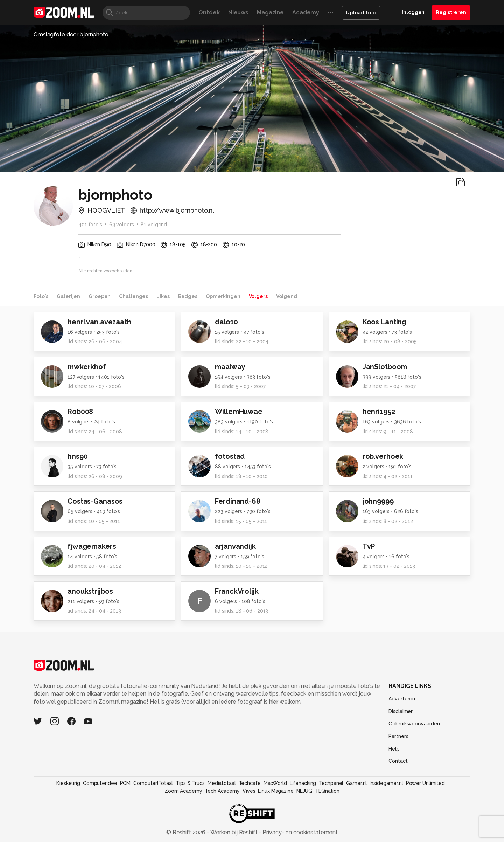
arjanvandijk (235, 546)
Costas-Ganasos (95, 501)
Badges (188, 296)
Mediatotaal (222, 783)
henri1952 (379, 412)
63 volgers (122, 225)
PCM (125, 783)
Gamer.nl (356, 783)
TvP (369, 546)
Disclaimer (401, 711)
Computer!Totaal (153, 783)
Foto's (41, 296)
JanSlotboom (385, 367)
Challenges (134, 296)
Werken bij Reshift (234, 832)
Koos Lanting (385, 322)
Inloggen (413, 12)
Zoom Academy (183, 791)
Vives (249, 791)
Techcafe (250, 783)
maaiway (230, 367)
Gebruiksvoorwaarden (414, 724)
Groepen (100, 296)
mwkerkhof (87, 367)
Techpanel (331, 783)
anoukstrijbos (90, 591)
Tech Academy (222, 791)
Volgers (258, 296)
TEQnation (327, 791)
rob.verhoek (383, 456)
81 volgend (154, 225)
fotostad (230, 456)
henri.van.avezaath (99, 322)
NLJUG (304, 791)
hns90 (78, 456)
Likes (163, 296)
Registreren (451, 12)
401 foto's (90, 225)
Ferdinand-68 (238, 501)
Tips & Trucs (190, 783)
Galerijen (68, 296)
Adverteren (402, 699)
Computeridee (100, 783)
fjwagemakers (92, 546)
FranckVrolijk (237, 591)
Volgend (287, 296)
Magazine (270, 12)
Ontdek (209, 12)
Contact (398, 761)
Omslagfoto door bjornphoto (71, 34)
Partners (398, 736)
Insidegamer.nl (386, 783)
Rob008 (80, 412)
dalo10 (226, 322)
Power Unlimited (425, 783)
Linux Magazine (276, 791)
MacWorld (275, 783)
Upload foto (361, 13)
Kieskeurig (68, 783)
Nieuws (238, 12)
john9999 (378, 501)
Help (394, 749)
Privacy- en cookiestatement (299, 832)
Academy (306, 12)
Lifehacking (303, 783)
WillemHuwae (239, 412)
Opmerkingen (223, 296)
